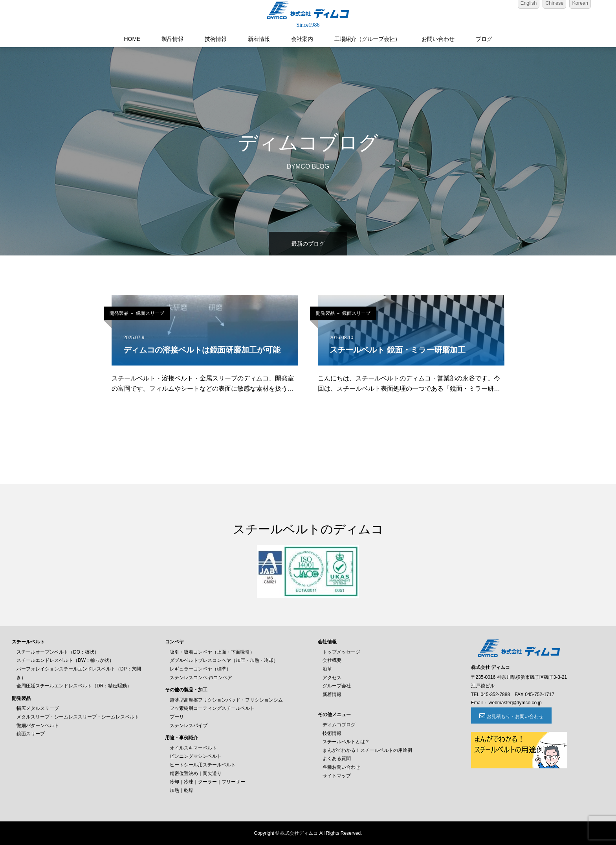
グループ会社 (337, 686)
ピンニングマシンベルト (196, 756)
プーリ (177, 717)
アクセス (332, 678)
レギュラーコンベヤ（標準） (200, 669)
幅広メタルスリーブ (38, 708)
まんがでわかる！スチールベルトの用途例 (367, 750)
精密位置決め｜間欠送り (196, 773)
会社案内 (302, 39)
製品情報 (172, 39)
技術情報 (216, 39)
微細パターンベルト (38, 726)
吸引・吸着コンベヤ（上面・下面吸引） (212, 652)
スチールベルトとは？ (346, 742)
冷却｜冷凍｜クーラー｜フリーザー (207, 782)
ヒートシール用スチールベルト (203, 765)
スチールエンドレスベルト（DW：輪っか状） (65, 660)
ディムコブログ (339, 725)
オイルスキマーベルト (193, 748)
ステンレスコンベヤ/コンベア (201, 678)
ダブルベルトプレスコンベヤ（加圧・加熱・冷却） (224, 660)
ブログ (484, 39)
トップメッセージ (341, 652)
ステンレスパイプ (189, 726)
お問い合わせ (438, 39)
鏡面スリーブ (31, 734)
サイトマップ (337, 776)
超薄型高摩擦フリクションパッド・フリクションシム (226, 700)
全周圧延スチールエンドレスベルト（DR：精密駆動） (74, 686)
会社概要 (332, 660)
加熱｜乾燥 (181, 790)
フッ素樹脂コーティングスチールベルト (212, 708)
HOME (132, 39)
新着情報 (259, 39)
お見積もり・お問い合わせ (514, 716)
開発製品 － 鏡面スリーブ (137, 313)
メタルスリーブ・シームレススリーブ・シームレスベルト (78, 717)
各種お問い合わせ (341, 767)
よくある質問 (337, 759)
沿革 (327, 669)
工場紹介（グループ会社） (367, 39)
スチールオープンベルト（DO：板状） (58, 652)
